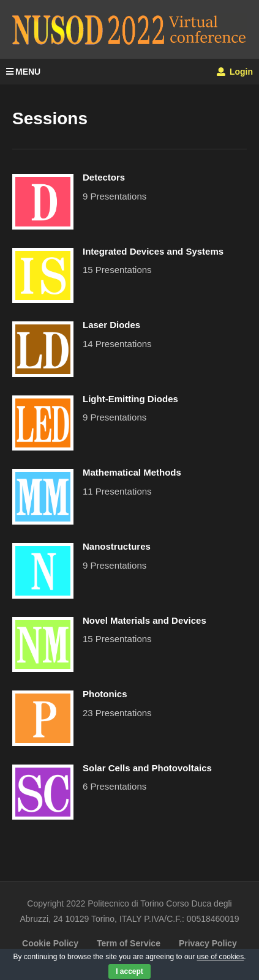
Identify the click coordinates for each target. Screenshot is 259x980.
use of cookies (221, 957)
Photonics (105, 694)
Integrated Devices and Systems (153, 251)
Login (235, 72)
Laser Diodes (111, 325)
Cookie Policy (50, 943)
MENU (23, 72)
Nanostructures (117, 546)
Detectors (104, 177)
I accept (129, 971)
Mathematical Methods (132, 472)
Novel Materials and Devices (145, 620)
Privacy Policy (208, 943)
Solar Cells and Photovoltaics (147, 768)
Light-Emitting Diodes (130, 399)
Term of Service (129, 943)
